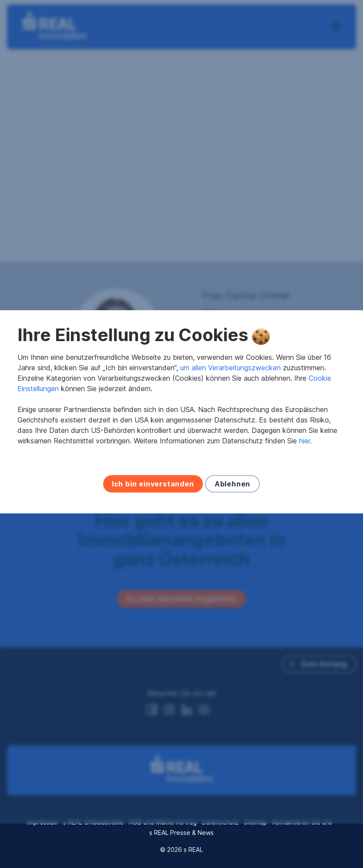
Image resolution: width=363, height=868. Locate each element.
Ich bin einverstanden (153, 506)
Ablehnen (232, 506)
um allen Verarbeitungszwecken (230, 390)
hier (304, 463)
